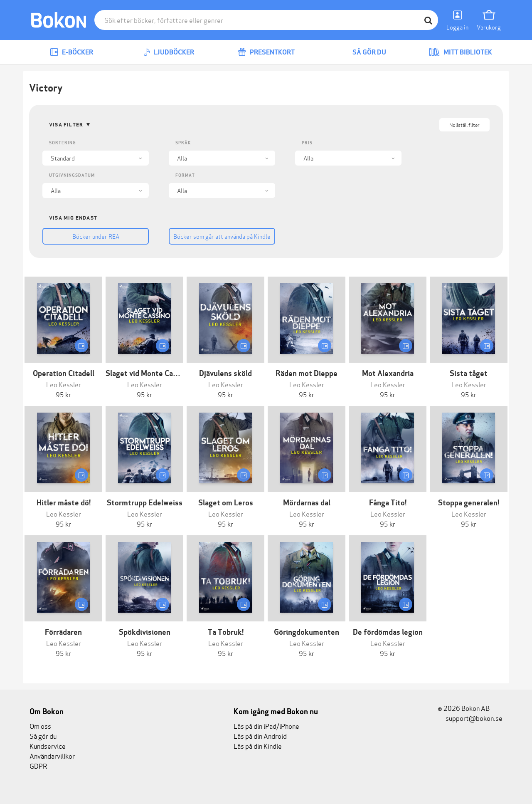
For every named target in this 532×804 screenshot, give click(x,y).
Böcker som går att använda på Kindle (222, 236)
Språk (183, 143)
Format (185, 175)
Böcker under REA (96, 236)
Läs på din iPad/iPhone (266, 726)
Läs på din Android (260, 736)
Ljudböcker (169, 52)
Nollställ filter (464, 125)
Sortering (63, 143)
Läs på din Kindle (258, 746)
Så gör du (363, 52)
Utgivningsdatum (72, 175)
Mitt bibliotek (461, 52)
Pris (307, 143)
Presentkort (266, 52)
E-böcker (71, 52)
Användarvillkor (52, 756)
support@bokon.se (470, 718)
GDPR (38, 766)
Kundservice (48, 746)
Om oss (40, 726)
